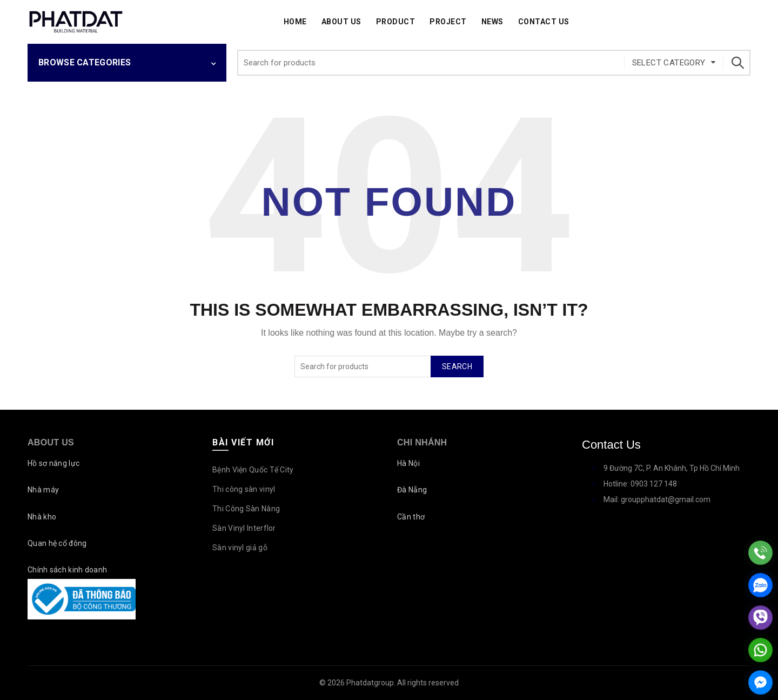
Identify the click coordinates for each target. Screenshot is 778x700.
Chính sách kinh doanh (67, 570)
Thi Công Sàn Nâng (246, 509)
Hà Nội (408, 463)
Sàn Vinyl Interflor (244, 528)
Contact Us (544, 22)
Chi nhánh (422, 442)
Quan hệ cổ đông (57, 543)
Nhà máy (43, 490)
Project (448, 22)
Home (295, 22)
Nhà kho (42, 517)
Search (737, 63)
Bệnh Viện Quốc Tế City (253, 470)
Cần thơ (411, 517)
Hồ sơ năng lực (53, 463)
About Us (341, 22)
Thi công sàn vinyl (244, 489)
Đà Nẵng (412, 490)
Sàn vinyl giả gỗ (240, 548)
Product (396, 22)
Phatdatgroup (370, 683)
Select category (669, 63)
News (492, 22)
